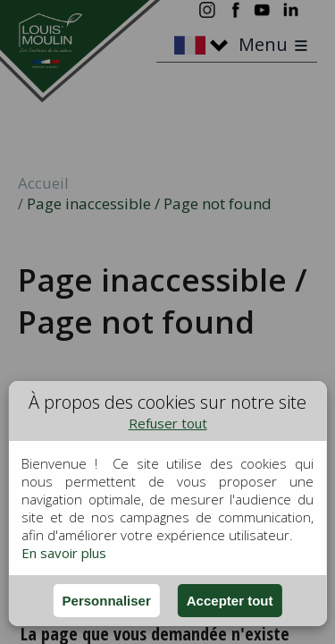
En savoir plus (64, 553)
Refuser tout (168, 423)
